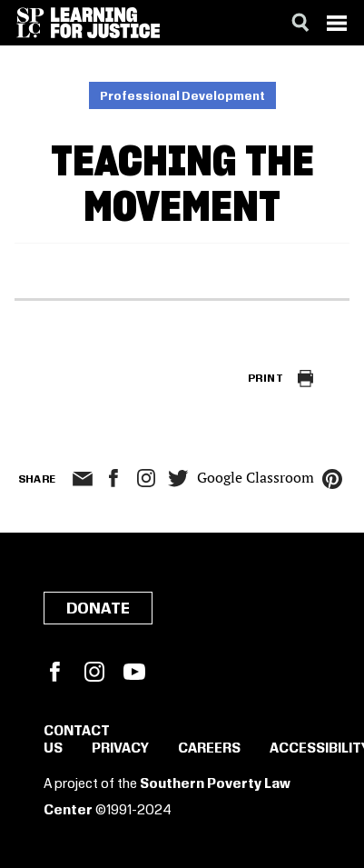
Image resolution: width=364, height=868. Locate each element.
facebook (113, 478)
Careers (209, 749)
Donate (98, 609)
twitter (179, 479)
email (83, 479)
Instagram (146, 478)
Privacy (120, 749)
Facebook (54, 672)
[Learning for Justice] (105, 23)
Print (266, 379)
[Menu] (337, 23)
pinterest (332, 479)
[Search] (300, 23)
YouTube (134, 672)
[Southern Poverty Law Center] (30, 23)
